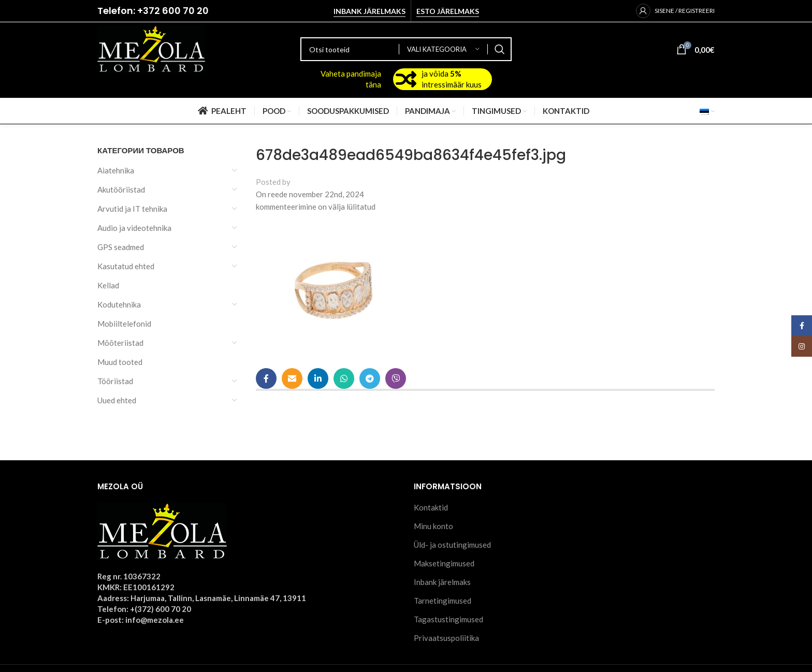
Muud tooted (120, 362)
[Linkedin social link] (318, 378)
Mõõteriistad (120, 343)
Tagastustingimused (448, 619)
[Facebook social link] (266, 378)
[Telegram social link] (370, 378)
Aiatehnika (116, 170)
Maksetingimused (444, 563)
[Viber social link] (396, 378)
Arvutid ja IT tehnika (132, 209)
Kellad (108, 285)
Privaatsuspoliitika (446, 638)
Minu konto (433, 526)
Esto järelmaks (448, 11)
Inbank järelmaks (369, 11)
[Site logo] (151, 48)
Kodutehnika (119, 304)
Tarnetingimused (443, 601)
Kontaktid (431, 507)
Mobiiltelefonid (124, 324)
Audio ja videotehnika (134, 228)
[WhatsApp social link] (344, 378)
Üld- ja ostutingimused (452, 545)
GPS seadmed (121, 247)
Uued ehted (117, 400)
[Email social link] (292, 378)
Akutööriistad (121, 189)
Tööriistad (115, 381)
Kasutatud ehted (126, 266)
